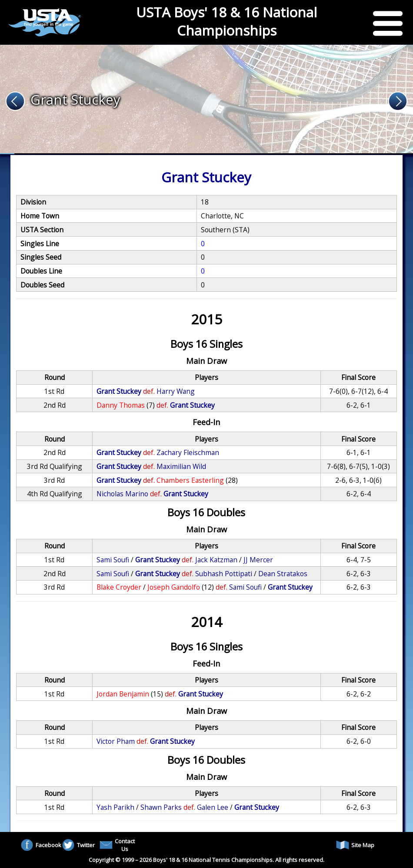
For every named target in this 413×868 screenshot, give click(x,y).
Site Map (355, 845)
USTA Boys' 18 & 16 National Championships (226, 21)
